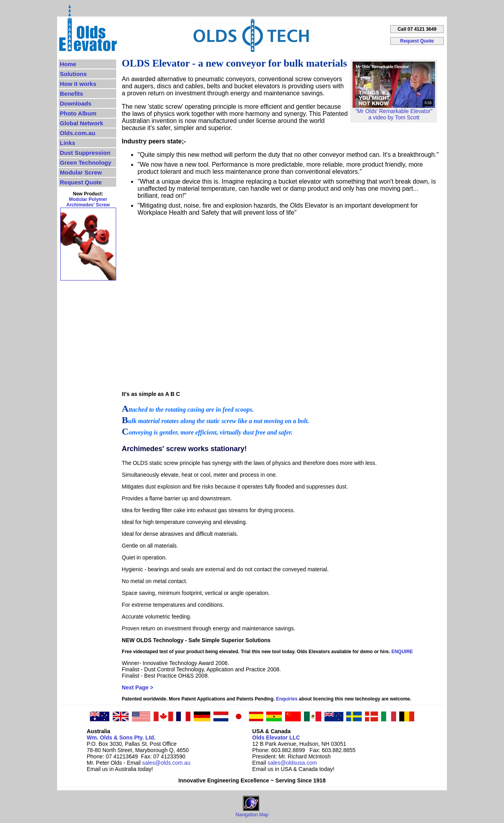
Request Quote (417, 41)
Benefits (71, 94)
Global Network (82, 123)
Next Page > (137, 687)
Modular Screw (81, 172)
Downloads (76, 103)
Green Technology (86, 163)
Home (68, 64)
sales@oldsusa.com (292, 763)
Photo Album (78, 113)
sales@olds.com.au (166, 763)
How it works (78, 84)
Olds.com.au (78, 133)
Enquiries (287, 699)
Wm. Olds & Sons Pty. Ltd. (121, 738)
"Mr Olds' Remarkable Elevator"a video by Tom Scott (394, 112)
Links (68, 143)
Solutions (73, 74)
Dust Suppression (85, 153)
